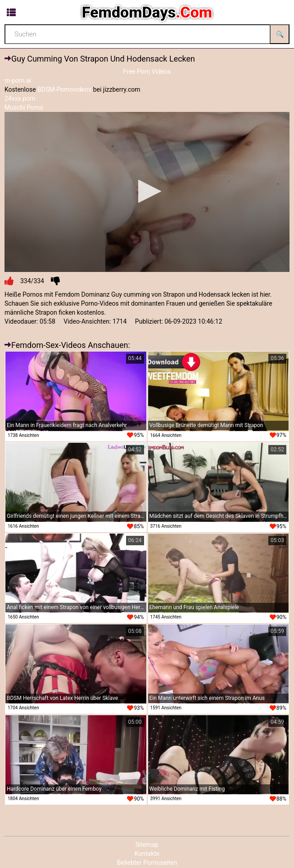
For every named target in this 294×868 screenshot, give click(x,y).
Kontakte (147, 854)
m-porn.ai (18, 80)
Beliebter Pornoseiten (147, 863)
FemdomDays (147, 12)
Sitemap (147, 845)
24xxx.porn (20, 98)
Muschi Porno (24, 107)
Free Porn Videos (147, 71)
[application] (147, 192)
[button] (147, 191)
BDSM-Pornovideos (64, 89)
